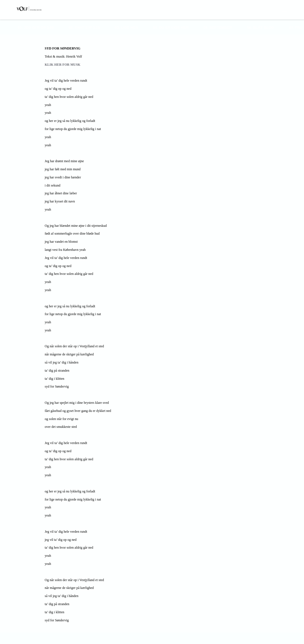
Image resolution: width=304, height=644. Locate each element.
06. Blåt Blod (261, 28)
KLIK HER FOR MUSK (63, 65)
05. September (218, 28)
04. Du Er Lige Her (171, 28)
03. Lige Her (126, 28)
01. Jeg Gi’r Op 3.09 (36, 28)
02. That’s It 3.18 (84, 28)
